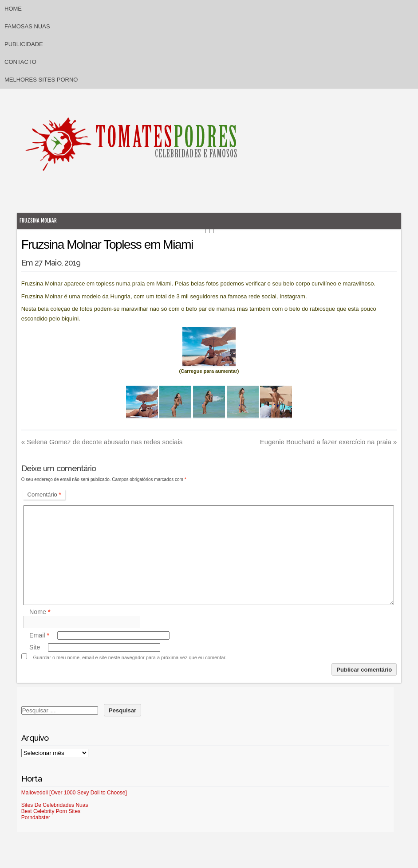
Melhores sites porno (41, 80)
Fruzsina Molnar (38, 221)
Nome (40, 612)
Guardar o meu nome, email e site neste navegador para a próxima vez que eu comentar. (130, 657)
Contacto (20, 62)
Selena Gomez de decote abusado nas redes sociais (102, 442)
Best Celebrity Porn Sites (51, 811)
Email (39, 635)
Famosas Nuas (27, 26)
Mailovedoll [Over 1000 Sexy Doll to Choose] (74, 793)
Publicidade (24, 44)
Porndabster (36, 817)
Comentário (44, 495)
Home (13, 9)
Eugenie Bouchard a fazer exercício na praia (329, 442)
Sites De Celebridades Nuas (55, 805)
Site (35, 647)
